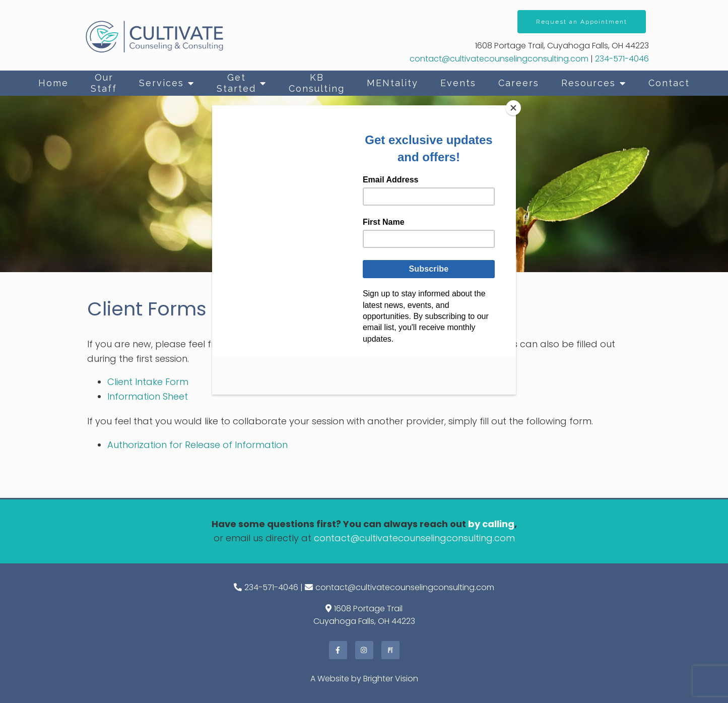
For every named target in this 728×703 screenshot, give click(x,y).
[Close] (513, 108)
